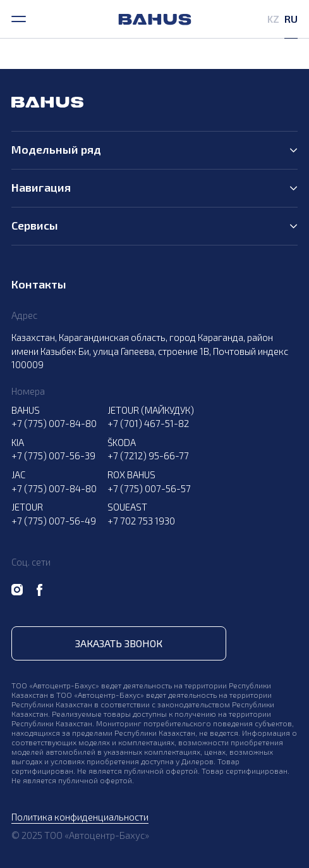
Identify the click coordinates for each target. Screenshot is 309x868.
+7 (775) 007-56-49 (54, 521)
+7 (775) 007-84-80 (54, 423)
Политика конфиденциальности (80, 817)
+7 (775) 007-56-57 (149, 488)
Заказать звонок (119, 643)
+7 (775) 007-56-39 (53, 456)
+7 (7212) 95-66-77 (148, 456)
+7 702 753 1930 (141, 521)
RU (291, 19)
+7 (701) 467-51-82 (148, 423)
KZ (273, 19)
